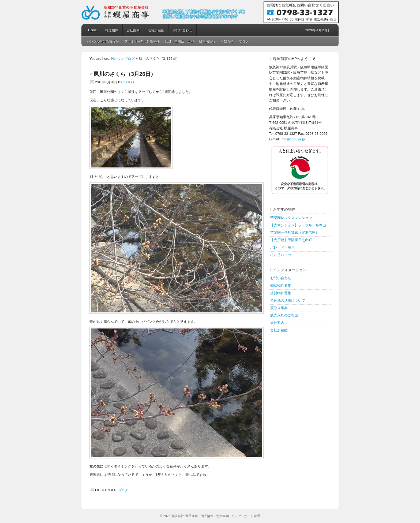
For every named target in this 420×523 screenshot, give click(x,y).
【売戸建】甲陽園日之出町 (291, 240)
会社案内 (133, 30)
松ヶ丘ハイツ (281, 255)
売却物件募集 (281, 285)
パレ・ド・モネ (282, 247)
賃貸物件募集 (281, 293)
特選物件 (112, 30)
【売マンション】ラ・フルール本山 (298, 225)
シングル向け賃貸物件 (103, 42)
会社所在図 (156, 30)
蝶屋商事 (210, 12)
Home (92, 30)
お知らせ (227, 42)
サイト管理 (252, 516)
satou (129, 82)
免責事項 (223, 516)
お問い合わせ (182, 30)
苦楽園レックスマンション (291, 218)
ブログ (244, 42)
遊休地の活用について (288, 300)
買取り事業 (279, 308)
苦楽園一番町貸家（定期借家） (295, 232)
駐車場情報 (207, 42)
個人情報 (207, 516)
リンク (237, 516)
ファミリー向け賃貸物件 (142, 42)
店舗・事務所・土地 (179, 42)
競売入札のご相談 (284, 315)
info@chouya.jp (293, 139)
